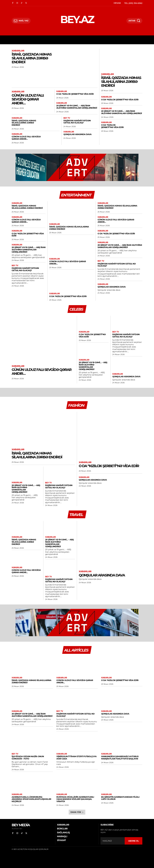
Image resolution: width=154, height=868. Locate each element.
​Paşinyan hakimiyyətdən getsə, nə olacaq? (77, 122)
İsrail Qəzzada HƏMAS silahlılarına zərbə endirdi (32, 58)
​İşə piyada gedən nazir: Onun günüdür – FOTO (28, 755)
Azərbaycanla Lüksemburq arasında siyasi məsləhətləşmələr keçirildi (32, 795)
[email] (113, 838)
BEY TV (67, 118)
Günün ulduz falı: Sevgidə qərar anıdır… (28, 99)
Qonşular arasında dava (77, 134)
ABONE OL (133, 838)
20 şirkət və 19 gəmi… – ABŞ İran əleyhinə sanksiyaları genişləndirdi (76, 107)
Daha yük (77, 809)
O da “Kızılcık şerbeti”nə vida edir (75, 94)
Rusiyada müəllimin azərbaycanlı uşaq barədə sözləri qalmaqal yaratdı (75, 796)
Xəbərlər (18, 51)
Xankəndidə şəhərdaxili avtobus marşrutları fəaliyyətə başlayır (120, 755)
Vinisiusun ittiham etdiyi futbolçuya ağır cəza (76, 755)
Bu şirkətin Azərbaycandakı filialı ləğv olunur (120, 795)
